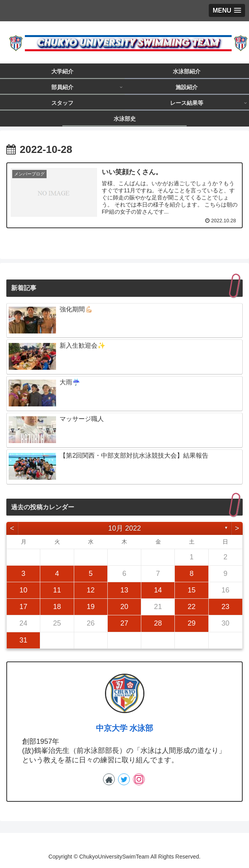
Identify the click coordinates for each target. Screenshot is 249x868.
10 (23, 590)
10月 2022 (124, 528)
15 (192, 590)
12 (91, 590)
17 (23, 607)
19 (91, 607)
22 (192, 607)
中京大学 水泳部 (125, 728)
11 (57, 590)
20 (124, 607)
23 (225, 607)
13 (124, 590)
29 (192, 623)
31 (23, 640)
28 (158, 623)
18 (57, 607)
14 (158, 590)
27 (124, 623)
